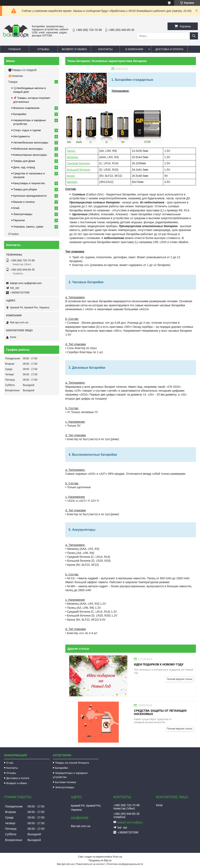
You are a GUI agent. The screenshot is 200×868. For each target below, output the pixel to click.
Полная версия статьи (179, 679)
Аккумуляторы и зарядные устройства (70, 775)
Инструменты (22, 136)
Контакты (105, 49)
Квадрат (72, 182)
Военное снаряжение (26, 108)
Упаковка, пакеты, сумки (28, 227)
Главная (14, 49)
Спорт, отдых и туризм (27, 130)
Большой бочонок (79, 170)
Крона (71, 176)
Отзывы (43, 49)
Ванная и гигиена (24, 202)
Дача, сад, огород (24, 167)
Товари (13, 82)
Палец (71, 151)
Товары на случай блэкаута (72, 763)
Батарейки (20, 114)
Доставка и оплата (169, 49)
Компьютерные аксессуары (30, 155)
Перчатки (19, 220)
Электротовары (23, 214)
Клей (16, 208)
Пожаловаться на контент (90, 864)
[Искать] (194, 36)
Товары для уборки (25, 189)
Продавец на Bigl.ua (100, 860)
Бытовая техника (66, 782)
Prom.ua (117, 857)
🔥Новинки (16, 76)
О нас (10, 763)
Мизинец (73, 157)
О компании (134, 49)
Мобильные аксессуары (28, 149)
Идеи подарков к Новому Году (159, 664)
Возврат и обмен (74, 49)
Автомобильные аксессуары (31, 143)
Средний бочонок (78, 163)
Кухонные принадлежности (30, 196)
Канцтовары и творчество (29, 183)
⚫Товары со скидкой (22, 70)
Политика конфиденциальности (125, 864)
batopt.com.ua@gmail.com (26, 283)
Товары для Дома (24, 161)
